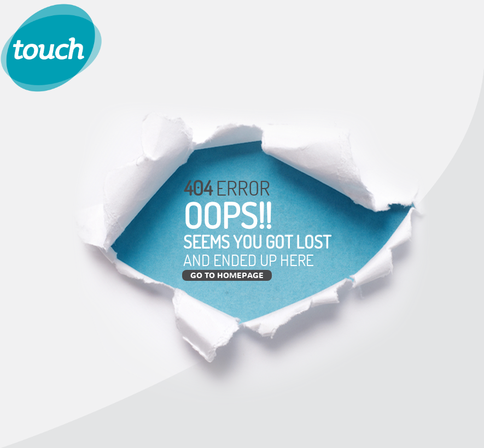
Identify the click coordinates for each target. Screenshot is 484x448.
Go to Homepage (227, 275)
